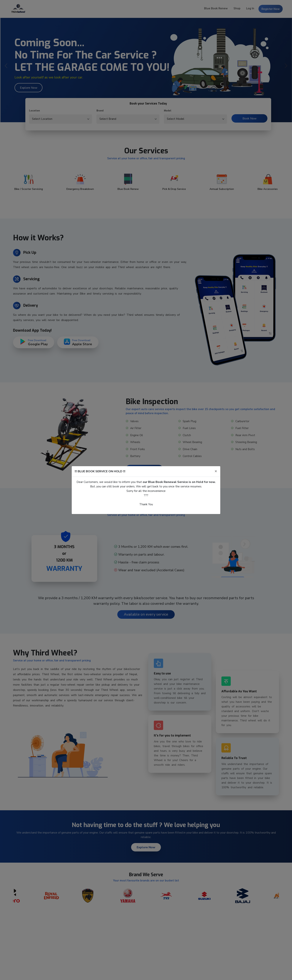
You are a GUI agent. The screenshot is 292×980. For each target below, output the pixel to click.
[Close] (216, 471)
